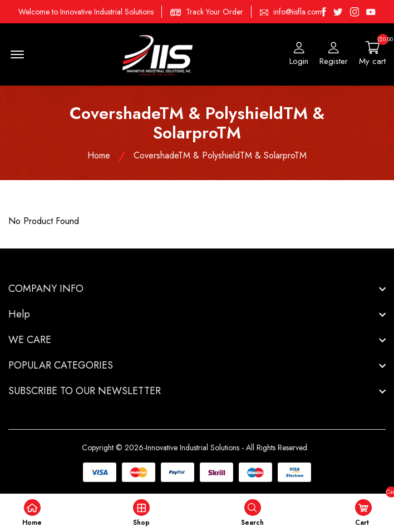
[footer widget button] (197, 289)
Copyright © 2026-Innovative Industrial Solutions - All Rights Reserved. (195, 448)
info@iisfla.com (297, 12)
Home (99, 155)
